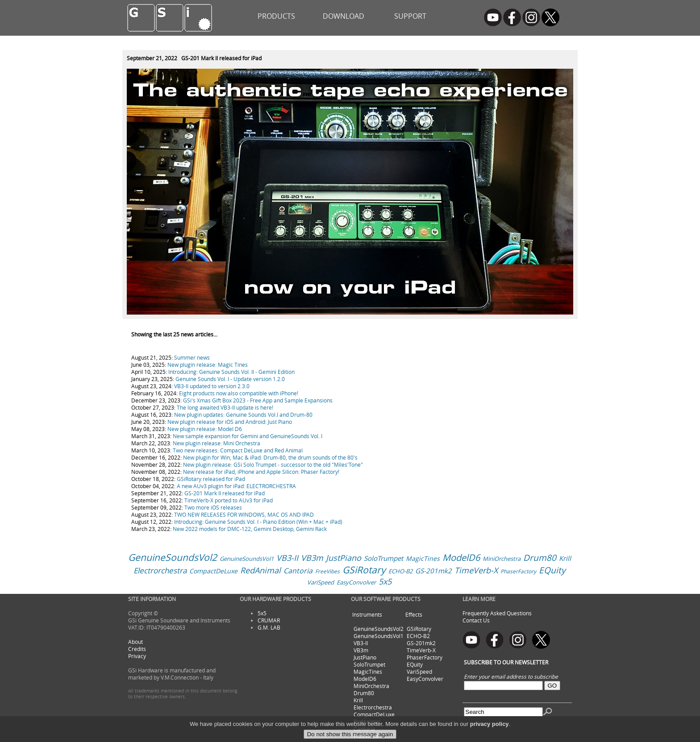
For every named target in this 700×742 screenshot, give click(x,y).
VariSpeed (321, 582)
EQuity (552, 570)
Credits (137, 649)
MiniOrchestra (502, 559)
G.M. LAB (269, 627)
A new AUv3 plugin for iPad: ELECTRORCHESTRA (236, 486)
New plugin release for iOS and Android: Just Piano (230, 422)
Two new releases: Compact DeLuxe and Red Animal (238, 450)
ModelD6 (461, 558)
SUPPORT (410, 16)
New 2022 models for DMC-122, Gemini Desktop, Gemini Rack (250, 529)
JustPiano (344, 558)
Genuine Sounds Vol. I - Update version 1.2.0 (230, 379)
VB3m (312, 558)
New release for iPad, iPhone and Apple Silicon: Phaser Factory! (261, 472)
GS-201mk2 (433, 571)
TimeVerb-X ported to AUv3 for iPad (229, 500)
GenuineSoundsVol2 (173, 557)
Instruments (367, 614)
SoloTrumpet (383, 558)
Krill (565, 558)
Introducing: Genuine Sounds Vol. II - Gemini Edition (231, 372)
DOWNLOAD (344, 16)
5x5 (385, 581)
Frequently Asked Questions (497, 613)
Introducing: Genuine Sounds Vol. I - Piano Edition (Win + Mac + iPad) (258, 522)
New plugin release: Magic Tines (208, 365)
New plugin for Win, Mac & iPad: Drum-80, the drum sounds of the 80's (270, 457)
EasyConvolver (356, 582)
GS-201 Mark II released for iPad (225, 493)
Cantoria (298, 571)
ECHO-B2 (400, 571)
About (135, 642)
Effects (414, 614)
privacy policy (490, 735)
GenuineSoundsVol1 (247, 559)
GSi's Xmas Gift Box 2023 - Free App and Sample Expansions (258, 400)
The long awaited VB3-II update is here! (225, 407)
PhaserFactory (518, 571)
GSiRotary (364, 570)
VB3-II (287, 558)
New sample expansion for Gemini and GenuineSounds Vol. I (248, 436)
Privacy (137, 656)
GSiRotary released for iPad (211, 479)
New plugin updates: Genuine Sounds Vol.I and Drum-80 (243, 415)
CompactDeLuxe (213, 571)
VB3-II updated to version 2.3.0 (212, 386)
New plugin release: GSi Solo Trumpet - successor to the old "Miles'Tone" (273, 464)
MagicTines (423, 558)
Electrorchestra (160, 570)
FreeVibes (327, 571)
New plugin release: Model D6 (205, 429)
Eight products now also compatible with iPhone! (239, 393)
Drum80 (540, 558)
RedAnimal (260, 570)
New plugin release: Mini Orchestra (217, 443)
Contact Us (476, 620)
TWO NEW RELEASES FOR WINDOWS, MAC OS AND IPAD (244, 514)
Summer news (192, 357)
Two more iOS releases (213, 507)
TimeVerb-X (476, 570)
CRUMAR (269, 620)
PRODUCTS (276, 16)
